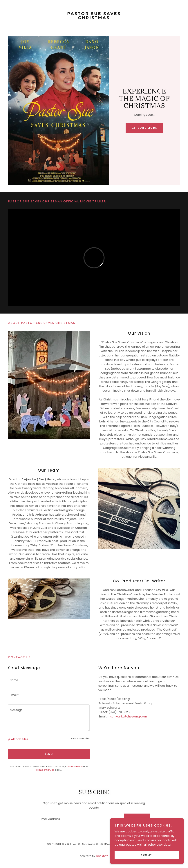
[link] (94, 18)
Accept (147, 855)
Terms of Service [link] (45, 770)
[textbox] (49, 680)
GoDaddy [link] (102, 856)
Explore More (144, 128)
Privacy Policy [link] (75, 767)
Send (49, 754)
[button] (10, 739)
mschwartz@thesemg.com (127, 716)
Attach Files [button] (20, 739)
